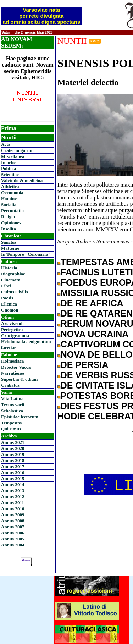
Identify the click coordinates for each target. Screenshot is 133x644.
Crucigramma (15, 335)
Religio (8, 217)
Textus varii (13, 405)
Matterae (10, 248)
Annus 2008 (13, 521)
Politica (9, 168)
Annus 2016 (13, 472)
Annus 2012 (13, 497)
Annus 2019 (13, 454)
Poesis (7, 298)
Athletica (10, 186)
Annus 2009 (13, 515)
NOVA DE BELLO (97, 354)
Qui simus (11, 429)
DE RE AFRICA (92, 303)
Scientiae (10, 174)
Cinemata (11, 280)
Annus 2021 (13, 442)
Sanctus (9, 242)
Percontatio (12, 211)
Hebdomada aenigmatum (26, 342)
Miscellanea (13, 156)
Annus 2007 (13, 527)
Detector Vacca (16, 367)
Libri (6, 286)
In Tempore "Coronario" (26, 254)
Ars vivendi (12, 323)
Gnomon (10, 310)
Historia (9, 268)
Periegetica (12, 329)
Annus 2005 (13, 539)
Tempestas (11, 423)
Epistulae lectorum (20, 417)
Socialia (9, 205)
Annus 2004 (13, 545)
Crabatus (10, 385)
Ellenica (9, 304)
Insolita (9, 229)
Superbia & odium (19, 379)
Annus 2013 (13, 491)
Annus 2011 (13, 503)
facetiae (9, 348)
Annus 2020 (13, 448)
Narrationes (13, 373)
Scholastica (12, 411)
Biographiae (13, 274)
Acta (6, 144)
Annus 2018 (13, 460)
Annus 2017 (13, 466)
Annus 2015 (13, 478)
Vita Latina (12, 399)
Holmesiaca (12, 361)
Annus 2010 (13, 509)
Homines (10, 199)
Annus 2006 (13, 533)
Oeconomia (12, 192)
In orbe (8, 162)
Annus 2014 (13, 485)
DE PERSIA (85, 365)
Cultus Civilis (15, 292)
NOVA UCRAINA (95, 334)
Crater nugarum (17, 150)
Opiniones (11, 223)
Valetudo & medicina (22, 180)
